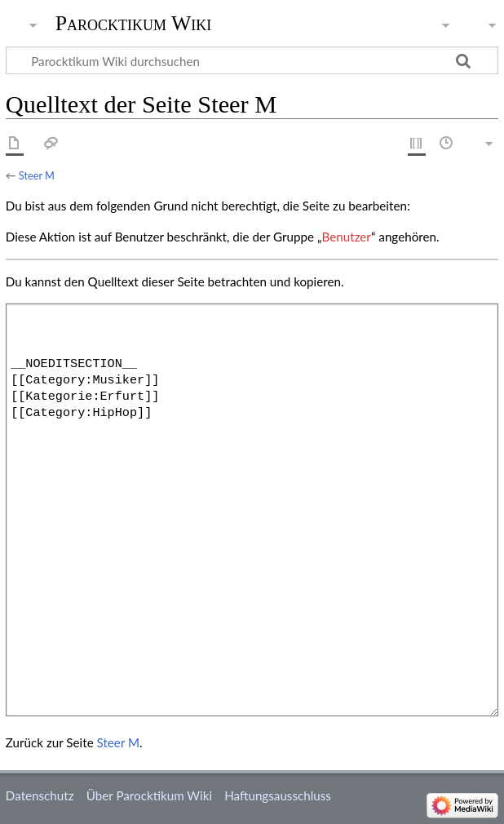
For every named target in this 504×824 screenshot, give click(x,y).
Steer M (37, 175)
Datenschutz (40, 795)
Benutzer (347, 237)
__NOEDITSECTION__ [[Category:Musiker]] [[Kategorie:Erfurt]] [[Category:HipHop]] (252, 510)
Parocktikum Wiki (134, 22)
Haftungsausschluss (278, 795)
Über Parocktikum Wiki (149, 795)
